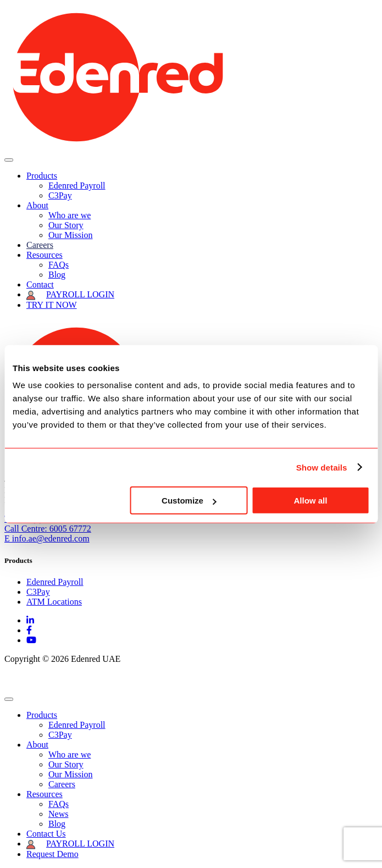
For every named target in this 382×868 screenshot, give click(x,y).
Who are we (70, 215)
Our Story (66, 225)
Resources (45, 255)
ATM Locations (54, 602)
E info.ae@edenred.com (47, 538)
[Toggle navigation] (9, 160)
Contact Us (46, 834)
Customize (189, 501)
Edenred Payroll (77, 186)
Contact (40, 284)
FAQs (59, 265)
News (58, 814)
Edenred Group (31, 678)
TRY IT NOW (52, 305)
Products (42, 176)
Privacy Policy (95, 678)
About (37, 205)
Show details (322, 467)
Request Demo (52, 854)
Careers (40, 245)
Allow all (311, 501)
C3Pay (60, 195)
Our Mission (70, 235)
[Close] (9, 699)
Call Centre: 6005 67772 (48, 529)
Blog (57, 275)
